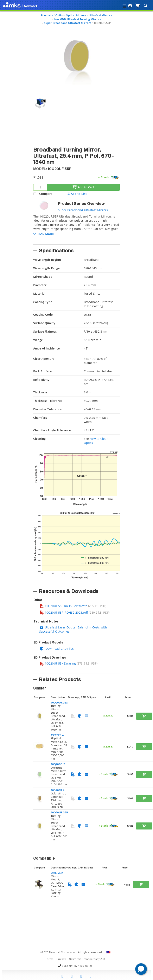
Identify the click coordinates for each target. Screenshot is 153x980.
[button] (44, 234)
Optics (59, 15)
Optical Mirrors (76, 15)
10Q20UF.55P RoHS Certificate (63, 606)
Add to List (76, 194)
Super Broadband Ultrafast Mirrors (68, 23)
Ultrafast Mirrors (100, 15)
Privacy (61, 959)
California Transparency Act (87, 959)
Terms (49, 959)
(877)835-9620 (83, 966)
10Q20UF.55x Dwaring (58, 663)
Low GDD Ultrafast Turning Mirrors (77, 19)
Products (47, 15)
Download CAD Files (57, 649)
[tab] (77, 228)
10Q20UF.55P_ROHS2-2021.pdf (64, 612)
